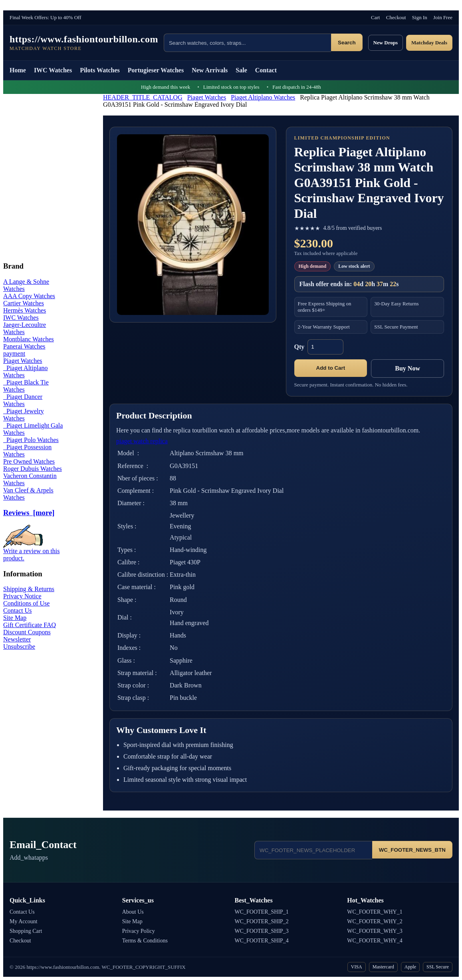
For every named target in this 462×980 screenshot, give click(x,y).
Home (18, 70)
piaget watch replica (142, 441)
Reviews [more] (29, 513)
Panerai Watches (24, 346)
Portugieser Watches (156, 70)
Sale (241, 70)
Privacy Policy (139, 931)
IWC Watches (53, 70)
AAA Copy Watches (29, 296)
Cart (375, 17)
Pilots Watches (100, 70)
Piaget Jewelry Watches (24, 415)
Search (347, 43)
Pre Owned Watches (29, 461)
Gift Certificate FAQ (30, 625)
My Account (24, 921)
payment (14, 354)
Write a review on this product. (32, 552)
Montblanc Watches (29, 339)
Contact (266, 70)
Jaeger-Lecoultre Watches (25, 328)
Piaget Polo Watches (31, 440)
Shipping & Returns (29, 589)
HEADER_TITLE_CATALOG (143, 97)
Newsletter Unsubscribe (19, 643)
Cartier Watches (24, 303)
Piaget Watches (207, 97)
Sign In (420, 17)
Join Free (443, 17)
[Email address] (313, 850)
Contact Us (18, 611)
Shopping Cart (26, 931)
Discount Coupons (27, 632)
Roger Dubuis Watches (33, 469)
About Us (133, 912)
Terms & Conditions (145, 941)
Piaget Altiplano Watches (263, 97)
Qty (299, 347)
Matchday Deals (429, 43)
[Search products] (247, 43)
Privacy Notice (22, 596)
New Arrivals (210, 70)
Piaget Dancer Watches (23, 400)
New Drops (386, 43)
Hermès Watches (25, 310)
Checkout (396, 17)
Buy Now (407, 368)
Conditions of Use (26, 603)
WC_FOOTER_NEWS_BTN (412, 850)
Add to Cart (331, 368)
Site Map (15, 618)
